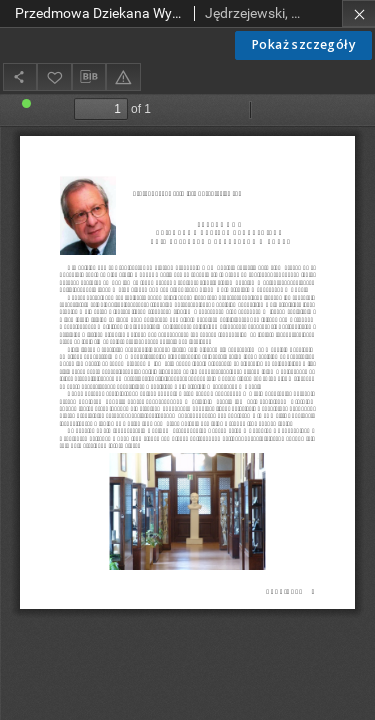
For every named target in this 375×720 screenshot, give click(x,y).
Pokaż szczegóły (303, 44)
